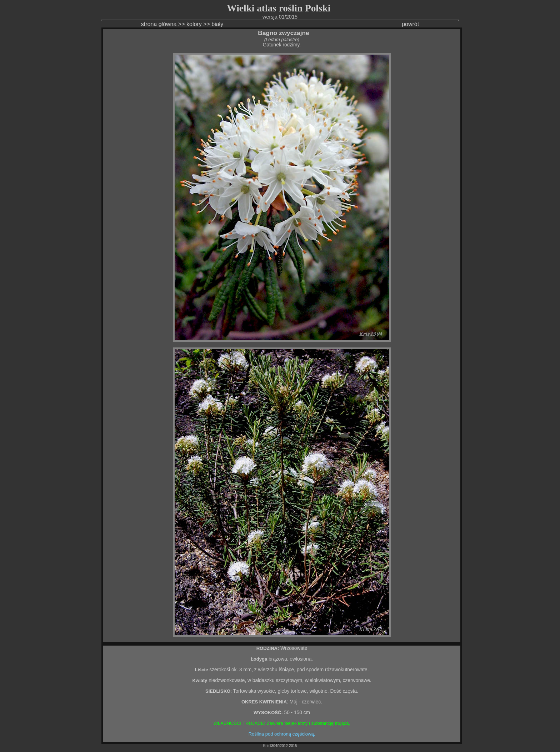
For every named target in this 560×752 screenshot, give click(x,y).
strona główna (159, 24)
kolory (194, 24)
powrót (410, 24)
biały (217, 24)
